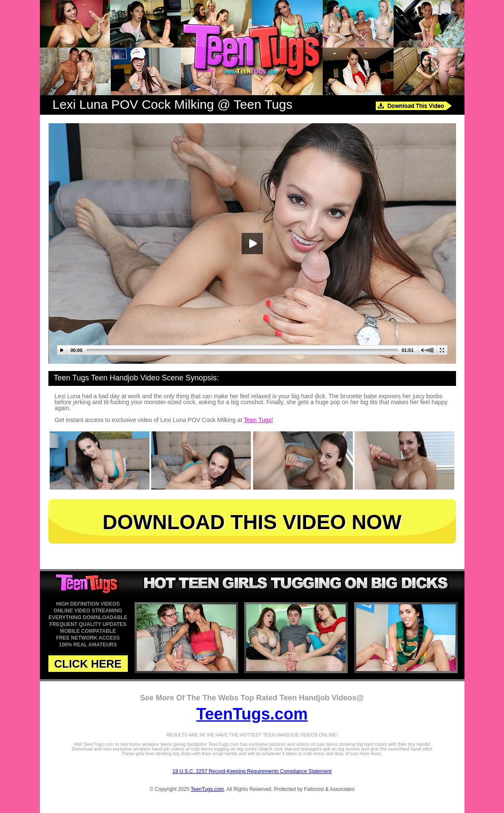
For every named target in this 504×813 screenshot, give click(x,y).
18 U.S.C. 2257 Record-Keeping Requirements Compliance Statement (252, 771)
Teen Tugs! (258, 420)
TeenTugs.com (252, 714)
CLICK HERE (88, 664)
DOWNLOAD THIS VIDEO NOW (252, 522)
